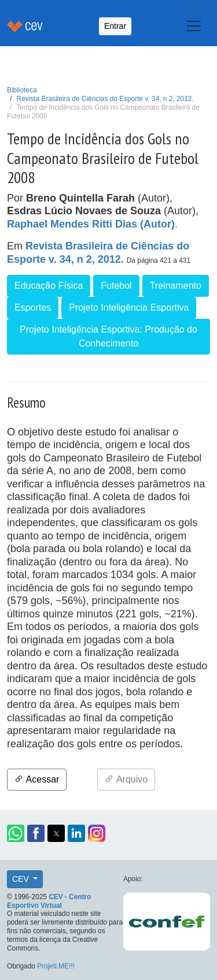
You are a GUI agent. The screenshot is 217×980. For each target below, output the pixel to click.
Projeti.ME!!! (56, 966)
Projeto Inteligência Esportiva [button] (129, 308)
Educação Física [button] (49, 286)
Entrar (115, 26)
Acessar (37, 779)
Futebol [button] (116, 286)
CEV (22, 879)
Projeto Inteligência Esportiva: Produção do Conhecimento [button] (108, 336)
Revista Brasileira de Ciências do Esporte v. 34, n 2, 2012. (105, 99)
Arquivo (126, 779)
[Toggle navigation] (194, 26)
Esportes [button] (33, 308)
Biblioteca (22, 90)
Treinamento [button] (176, 286)
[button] (16, 833)
